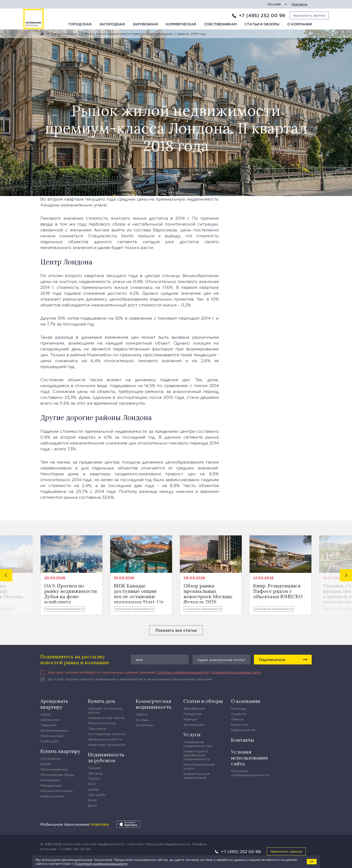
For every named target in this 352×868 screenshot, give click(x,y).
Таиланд (95, 773)
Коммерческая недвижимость (154, 704)
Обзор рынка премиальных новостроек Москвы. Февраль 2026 (208, 594)
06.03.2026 (194, 578)
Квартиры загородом (107, 745)
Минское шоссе (102, 723)
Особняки (144, 725)
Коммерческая (181, 24)
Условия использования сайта (236, 672)
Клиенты (239, 714)
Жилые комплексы (57, 791)
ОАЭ (92, 784)
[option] (71, 575)
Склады (142, 720)
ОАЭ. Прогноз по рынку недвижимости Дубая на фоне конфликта (71, 594)
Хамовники (50, 720)
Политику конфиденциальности (182, 672)
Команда (239, 708)
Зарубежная (145, 24)
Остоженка (50, 759)
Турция (94, 768)
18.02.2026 (333, 578)
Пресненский (52, 736)
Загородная (112, 24)
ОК (312, 862)
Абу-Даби (97, 795)
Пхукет (94, 779)
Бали (92, 805)
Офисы (142, 714)
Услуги (192, 734)
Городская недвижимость (203, 609)
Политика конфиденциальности (250, 773)
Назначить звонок (286, 851)
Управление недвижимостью (198, 744)
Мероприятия (243, 730)
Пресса (237, 719)
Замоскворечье (54, 730)
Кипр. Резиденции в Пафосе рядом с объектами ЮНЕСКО (278, 591)
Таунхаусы (97, 728)
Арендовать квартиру (54, 704)
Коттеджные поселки (107, 734)
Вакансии (239, 725)
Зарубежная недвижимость (65, 609)
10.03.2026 (124, 578)
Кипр (93, 800)
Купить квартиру (60, 751)
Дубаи (94, 789)
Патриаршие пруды (57, 775)
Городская (80, 24)
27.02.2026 (264, 578)
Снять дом (49, 741)
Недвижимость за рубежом (106, 757)
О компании (300, 24)
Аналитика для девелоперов (196, 776)
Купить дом (102, 701)
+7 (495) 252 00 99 (262, 15)
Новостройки (52, 796)
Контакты (300, 4)
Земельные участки (105, 739)
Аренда (190, 719)
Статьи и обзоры (262, 24)
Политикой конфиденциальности (101, 864)
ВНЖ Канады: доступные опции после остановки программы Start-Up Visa (139, 594)
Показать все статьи (176, 630)
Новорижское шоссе (106, 718)
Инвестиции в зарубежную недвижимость (196, 755)
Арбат (46, 714)
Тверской (49, 725)
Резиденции (51, 785)
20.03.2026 (55, 578)
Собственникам (220, 24)
